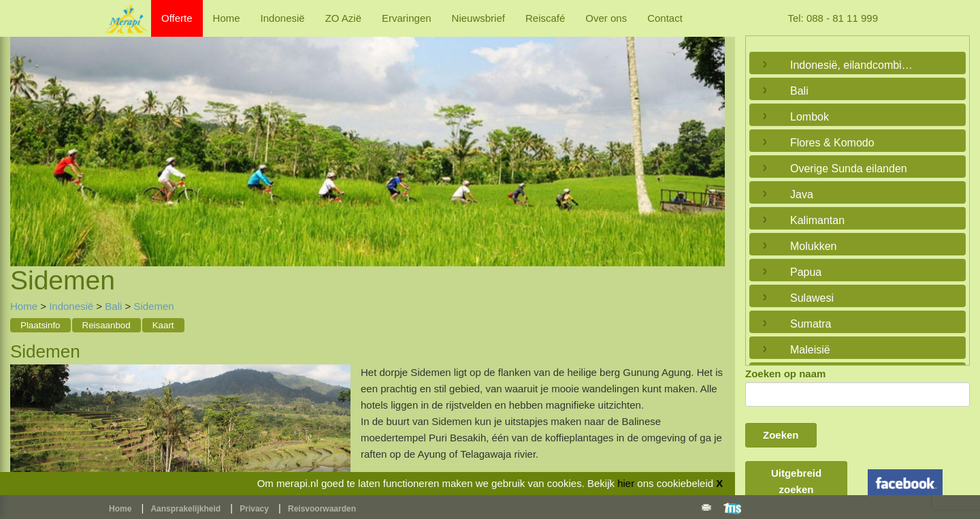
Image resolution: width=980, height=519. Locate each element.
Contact (665, 18)
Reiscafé (545, 18)
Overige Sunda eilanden (849, 169)
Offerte (177, 18)
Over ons (606, 18)
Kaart (163, 325)
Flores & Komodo (832, 143)
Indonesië (283, 18)
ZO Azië (343, 18)
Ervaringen (407, 18)
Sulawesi (812, 298)
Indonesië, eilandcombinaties (854, 65)
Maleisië (810, 350)
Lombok (810, 117)
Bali (113, 306)
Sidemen (153, 306)
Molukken (813, 246)
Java (802, 194)
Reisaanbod (107, 325)
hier (626, 483)
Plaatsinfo (40, 325)
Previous (24, 135)
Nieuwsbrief (478, 18)
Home (227, 18)
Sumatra (811, 324)
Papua (806, 272)
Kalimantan (817, 220)
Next (711, 135)
